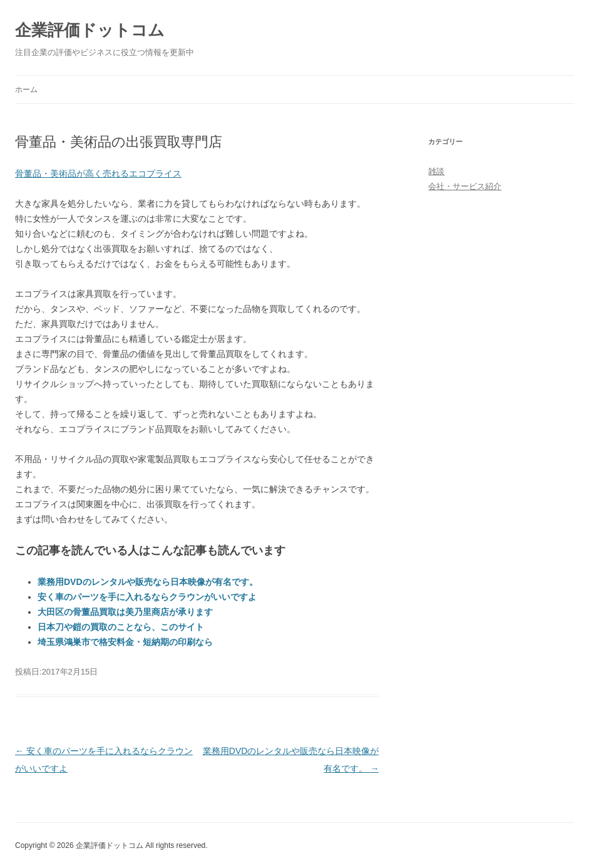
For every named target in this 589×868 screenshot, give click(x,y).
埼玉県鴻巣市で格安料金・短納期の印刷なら (125, 642)
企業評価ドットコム (90, 30)
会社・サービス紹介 (465, 186)
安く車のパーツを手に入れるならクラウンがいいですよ (147, 597)
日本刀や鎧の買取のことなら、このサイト (121, 627)
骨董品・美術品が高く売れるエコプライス (98, 173)
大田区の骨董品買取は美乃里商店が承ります (125, 612)
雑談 (436, 171)
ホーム (26, 90)
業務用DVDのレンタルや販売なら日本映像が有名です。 (148, 582)
